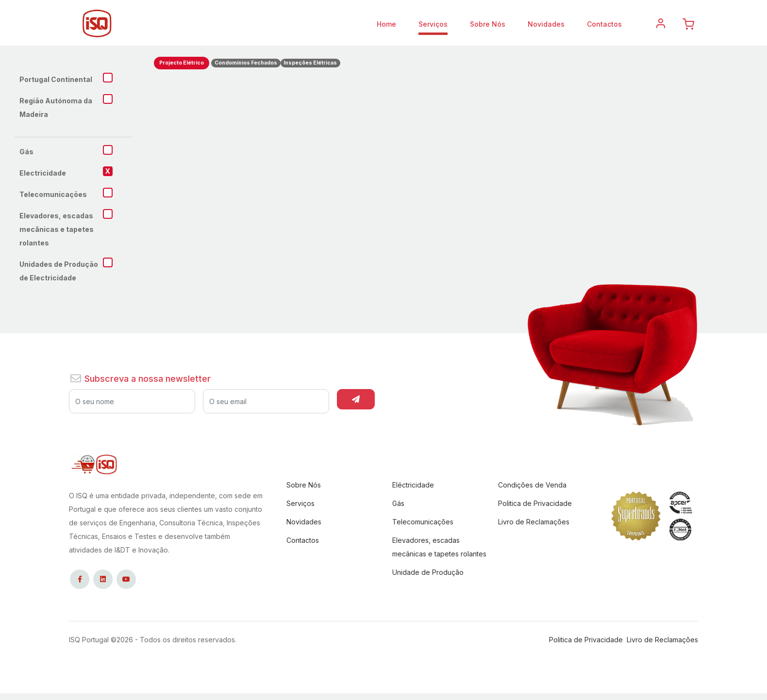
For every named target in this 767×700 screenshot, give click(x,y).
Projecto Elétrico (182, 63)
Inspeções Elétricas (310, 63)
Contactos (604, 24)
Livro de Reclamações (534, 522)
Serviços (433, 24)
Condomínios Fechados (246, 63)
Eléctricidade (413, 485)
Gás (398, 503)
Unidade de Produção (428, 572)
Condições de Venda (532, 485)
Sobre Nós (488, 24)
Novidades (546, 24)
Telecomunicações (423, 522)
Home (386, 24)
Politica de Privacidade (535, 503)
